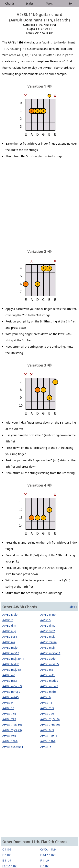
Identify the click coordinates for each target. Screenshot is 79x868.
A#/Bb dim (9, 626)
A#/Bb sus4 (10, 637)
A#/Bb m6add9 (12, 686)
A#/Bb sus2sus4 (13, 747)
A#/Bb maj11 (49, 648)
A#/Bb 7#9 (9, 719)
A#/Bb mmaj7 (49, 686)
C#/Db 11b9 (48, 849)
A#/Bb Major (11, 615)
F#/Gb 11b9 (10, 866)
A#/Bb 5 (45, 620)
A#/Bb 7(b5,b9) (50, 719)
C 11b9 (7, 849)
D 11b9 (7, 855)
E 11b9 (7, 860)
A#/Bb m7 (9, 642)
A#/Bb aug (9, 631)
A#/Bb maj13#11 (13, 659)
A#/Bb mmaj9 (11, 692)
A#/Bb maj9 (10, 648)
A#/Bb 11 (46, 703)
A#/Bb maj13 (11, 653)
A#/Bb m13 (10, 681)
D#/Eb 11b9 (48, 855)
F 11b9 (45, 860)
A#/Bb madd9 (49, 681)
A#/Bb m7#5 (11, 697)
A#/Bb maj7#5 (12, 670)
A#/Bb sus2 (48, 631)
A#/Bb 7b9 (47, 714)
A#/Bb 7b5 (47, 708)
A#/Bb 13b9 (10, 741)
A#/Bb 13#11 (49, 736)
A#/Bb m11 (48, 675)
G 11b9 (45, 866)
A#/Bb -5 (46, 747)
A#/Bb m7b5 (48, 692)
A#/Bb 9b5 (47, 730)
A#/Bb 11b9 (48, 741)
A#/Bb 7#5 (9, 714)
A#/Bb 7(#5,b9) (50, 725)
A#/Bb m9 (9, 675)
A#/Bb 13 (8, 708)
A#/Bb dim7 (48, 626)
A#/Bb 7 (8, 620)
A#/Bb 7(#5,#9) (12, 730)
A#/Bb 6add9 (11, 664)
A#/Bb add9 (48, 659)
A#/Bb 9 (8, 703)
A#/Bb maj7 (48, 637)
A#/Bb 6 (45, 697)
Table (72, 607)
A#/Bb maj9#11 (50, 653)
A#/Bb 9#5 (9, 736)
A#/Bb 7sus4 (48, 642)
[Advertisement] (39, 205)
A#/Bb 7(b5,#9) (12, 725)
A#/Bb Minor (49, 615)
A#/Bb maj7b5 (50, 664)
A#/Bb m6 (47, 670)
